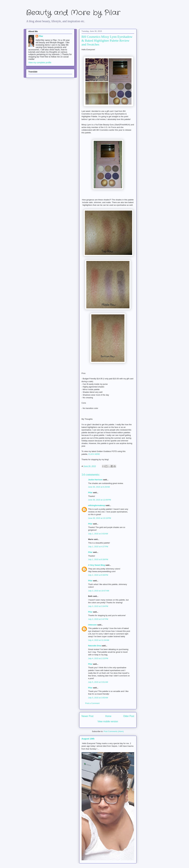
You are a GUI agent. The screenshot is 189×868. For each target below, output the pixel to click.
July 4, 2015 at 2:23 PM (98, 658)
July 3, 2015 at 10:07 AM (99, 591)
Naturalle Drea (95, 646)
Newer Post (88, 716)
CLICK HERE (94, 454)
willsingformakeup (97, 505)
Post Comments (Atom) (114, 731)
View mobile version (108, 721)
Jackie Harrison (95, 480)
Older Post (129, 716)
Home (108, 716)
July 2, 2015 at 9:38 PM (98, 575)
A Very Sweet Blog (97, 565)
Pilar (90, 492)
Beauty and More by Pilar (73, 13)
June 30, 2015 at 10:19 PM (100, 518)
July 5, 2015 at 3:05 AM (98, 698)
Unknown (93, 625)
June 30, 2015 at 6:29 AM (99, 487)
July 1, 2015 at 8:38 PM (98, 559)
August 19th (88, 739)
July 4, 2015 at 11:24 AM (99, 640)
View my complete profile (40, 62)
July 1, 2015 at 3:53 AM (98, 534)
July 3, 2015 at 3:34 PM (98, 606)
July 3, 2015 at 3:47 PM (98, 619)
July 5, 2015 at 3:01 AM (98, 682)
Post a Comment (92, 703)
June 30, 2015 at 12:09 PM (100, 500)
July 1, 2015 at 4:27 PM (98, 547)
